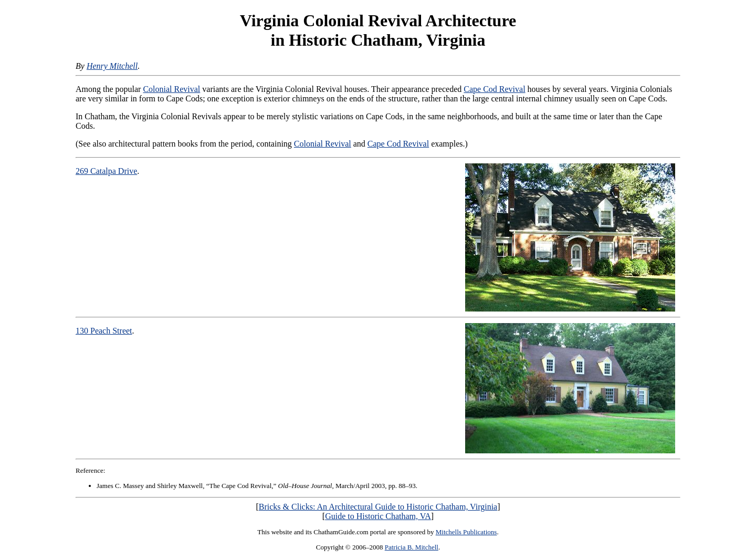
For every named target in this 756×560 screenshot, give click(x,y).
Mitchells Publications (466, 532)
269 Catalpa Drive (106, 171)
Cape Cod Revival (494, 89)
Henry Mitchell (112, 66)
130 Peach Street (104, 331)
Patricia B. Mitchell (412, 547)
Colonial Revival (171, 89)
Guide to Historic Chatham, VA (378, 516)
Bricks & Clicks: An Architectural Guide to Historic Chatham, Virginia (378, 507)
